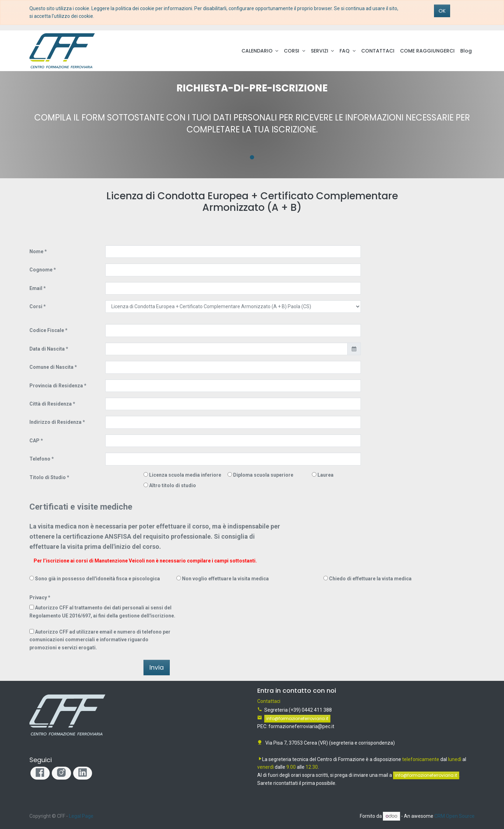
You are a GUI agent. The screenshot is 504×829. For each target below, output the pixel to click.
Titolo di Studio (48, 477)
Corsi (36, 306)
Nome (36, 251)
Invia (157, 668)
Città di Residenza (51, 404)
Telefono (40, 459)
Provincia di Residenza (56, 386)
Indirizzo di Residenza (55, 422)
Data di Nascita (47, 349)
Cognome (41, 270)
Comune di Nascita (51, 367)
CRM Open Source (454, 816)
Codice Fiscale (47, 330)
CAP (34, 441)
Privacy (38, 597)
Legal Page (81, 816)
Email (36, 288)
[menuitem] (378, 51)
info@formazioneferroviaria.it (297, 719)
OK (442, 11)
